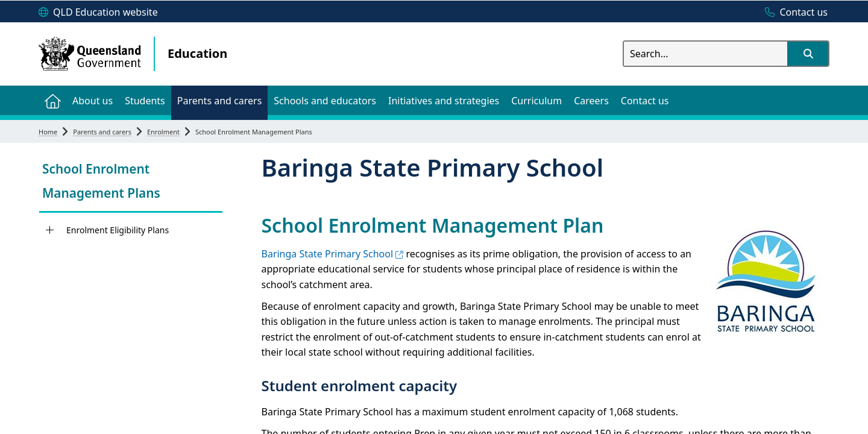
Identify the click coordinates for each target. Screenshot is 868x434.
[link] (131, 182)
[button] (808, 54)
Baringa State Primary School (333, 254)
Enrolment (163, 132)
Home (48, 132)
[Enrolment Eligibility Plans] (50, 230)
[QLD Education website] (98, 13)
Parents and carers (102, 132)
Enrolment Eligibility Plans (118, 230)
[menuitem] (52, 100)
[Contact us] (793, 13)
